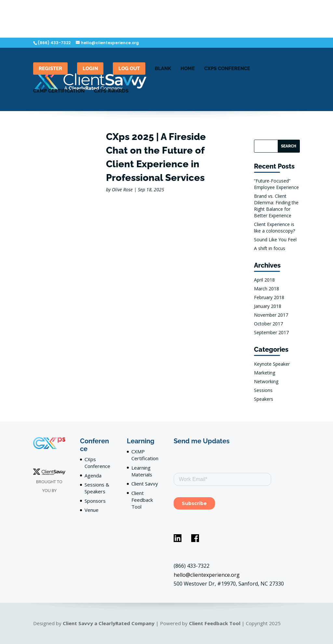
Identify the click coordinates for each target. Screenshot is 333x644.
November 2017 (271, 315)
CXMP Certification (59, 91)
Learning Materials (142, 471)
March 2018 (266, 289)
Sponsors (95, 501)
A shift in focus (270, 248)
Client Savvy (145, 484)
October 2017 (268, 324)
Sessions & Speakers (97, 488)
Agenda (93, 475)
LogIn (90, 69)
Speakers (264, 399)
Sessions (263, 390)
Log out (129, 69)
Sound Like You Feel (275, 240)
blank (163, 69)
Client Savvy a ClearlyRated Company (109, 623)
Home (188, 69)
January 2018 (268, 306)
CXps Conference (97, 463)
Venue (92, 510)
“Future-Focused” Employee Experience (276, 184)
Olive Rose (122, 189)
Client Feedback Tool (142, 500)
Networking (266, 381)
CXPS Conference (227, 69)
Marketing (265, 373)
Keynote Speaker (272, 364)
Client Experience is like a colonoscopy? (274, 227)
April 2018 (264, 280)
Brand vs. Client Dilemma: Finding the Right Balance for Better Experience (276, 206)
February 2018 (269, 297)
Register (50, 69)
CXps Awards (111, 91)
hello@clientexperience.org (207, 575)
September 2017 (271, 332)
